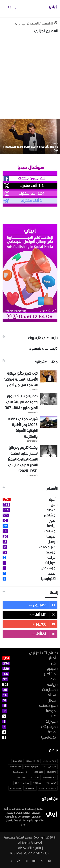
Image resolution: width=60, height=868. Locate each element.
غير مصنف (47, 547)
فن (53, 505)
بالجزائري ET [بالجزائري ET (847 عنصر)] (22, 783)
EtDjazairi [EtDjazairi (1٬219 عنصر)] (33, 761)
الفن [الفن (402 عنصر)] (37, 783)
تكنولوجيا (48, 579)
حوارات (50, 563)
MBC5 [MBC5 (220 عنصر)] (38, 772)
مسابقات (49, 531)
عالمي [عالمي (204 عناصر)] (30, 788)
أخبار (52, 499)
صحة (52, 573)
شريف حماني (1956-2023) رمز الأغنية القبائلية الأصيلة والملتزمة (22, 428)
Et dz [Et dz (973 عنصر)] (18, 761)
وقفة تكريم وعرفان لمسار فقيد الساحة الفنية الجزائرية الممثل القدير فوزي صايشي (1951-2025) (22, 459)
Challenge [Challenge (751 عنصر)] (50, 761)
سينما (51, 536)
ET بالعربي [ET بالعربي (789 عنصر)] (32, 767)
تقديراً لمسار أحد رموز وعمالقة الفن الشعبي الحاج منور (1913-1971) (21, 402)
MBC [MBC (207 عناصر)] (52, 772)
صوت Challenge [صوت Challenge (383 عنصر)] (48, 788)
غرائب (51, 558)
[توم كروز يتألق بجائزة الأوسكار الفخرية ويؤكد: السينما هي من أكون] (49, 376)
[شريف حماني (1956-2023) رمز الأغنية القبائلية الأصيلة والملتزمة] (49, 422)
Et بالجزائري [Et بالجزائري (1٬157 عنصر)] (49, 767)
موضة (51, 552)
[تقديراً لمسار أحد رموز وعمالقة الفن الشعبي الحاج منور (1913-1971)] (49, 399)
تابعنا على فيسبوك (43, 348)
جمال (52, 542)
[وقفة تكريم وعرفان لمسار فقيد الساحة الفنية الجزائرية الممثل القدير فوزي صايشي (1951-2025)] (49, 451)
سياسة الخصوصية (37, 853)
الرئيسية (49, 23)
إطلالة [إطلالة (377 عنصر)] (34, 777)
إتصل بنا (16, 853)
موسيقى (48, 568)
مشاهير (50, 515)
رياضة (51, 526)
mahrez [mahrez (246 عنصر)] (15, 767)
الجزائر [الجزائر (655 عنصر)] (21, 777)
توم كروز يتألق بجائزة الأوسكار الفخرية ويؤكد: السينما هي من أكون (30, 149)
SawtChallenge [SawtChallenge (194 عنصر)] (21, 772)
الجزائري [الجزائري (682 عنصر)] (51, 783)
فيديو (51, 510)
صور (52, 521)
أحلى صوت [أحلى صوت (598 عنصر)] (50, 777)
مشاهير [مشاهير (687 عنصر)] (15, 788)
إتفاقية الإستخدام (30, 848)
